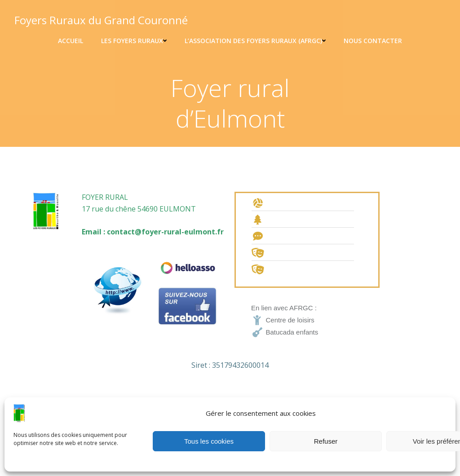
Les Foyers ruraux (134, 41)
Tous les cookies (209, 441)
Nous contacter (373, 41)
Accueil (71, 41)
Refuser (326, 441)
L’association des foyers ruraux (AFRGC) (255, 41)
